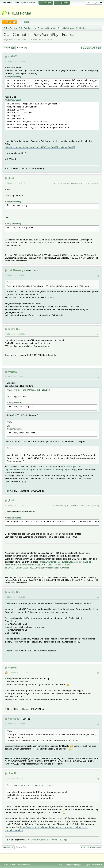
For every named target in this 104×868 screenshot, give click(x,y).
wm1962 (12, 56)
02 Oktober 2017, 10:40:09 (15, 275)
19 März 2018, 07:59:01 (14, 778)
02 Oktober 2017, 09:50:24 (15, 61)
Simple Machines (23, 865)
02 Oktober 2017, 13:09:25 (15, 377)
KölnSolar (14, 719)
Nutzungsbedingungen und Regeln (77, 865)
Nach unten (9, 48)
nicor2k (12, 773)
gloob (11, 178)
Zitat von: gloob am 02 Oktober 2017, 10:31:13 (29, 390)
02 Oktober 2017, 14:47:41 (18, 672)
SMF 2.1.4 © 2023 (9, 865)
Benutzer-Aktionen (91, 48)
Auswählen (16, 76)
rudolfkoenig (15, 270)
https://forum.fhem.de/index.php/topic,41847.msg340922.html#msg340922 (40, 147)
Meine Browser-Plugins (41, 840)
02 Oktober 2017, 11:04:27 (15, 334)
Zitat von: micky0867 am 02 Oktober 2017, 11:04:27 (32, 786)
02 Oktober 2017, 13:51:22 (15, 597)
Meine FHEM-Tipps (60, 840)
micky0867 (14, 329)
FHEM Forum (20, 13)
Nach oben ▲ (97, 865)
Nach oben (8, 847)
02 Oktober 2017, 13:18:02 (15, 505)
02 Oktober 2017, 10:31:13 (15, 183)
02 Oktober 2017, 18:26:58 (15, 724)
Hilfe (61, 865)
